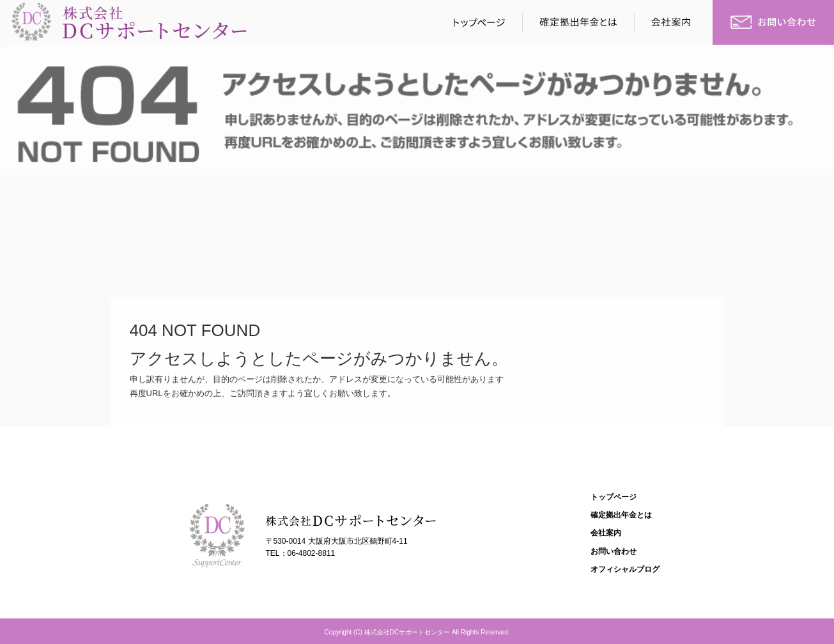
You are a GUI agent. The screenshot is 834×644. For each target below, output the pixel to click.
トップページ (476, 22)
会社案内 (674, 22)
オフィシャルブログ (625, 569)
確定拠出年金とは (578, 22)
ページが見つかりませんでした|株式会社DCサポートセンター (104, 60)
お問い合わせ (773, 22)
